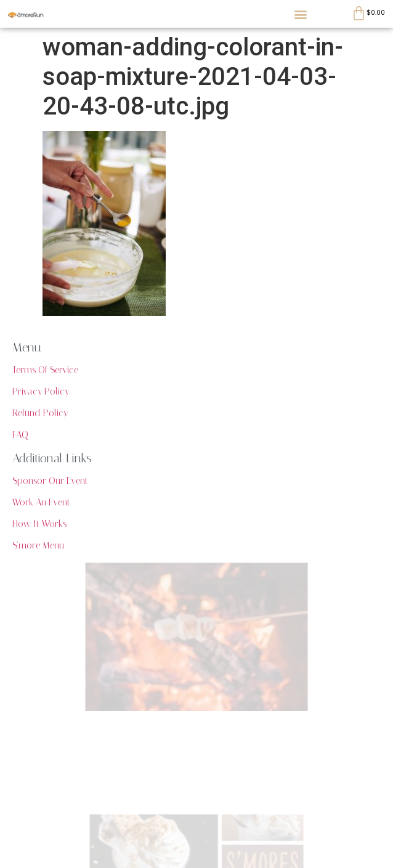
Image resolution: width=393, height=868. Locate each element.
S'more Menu (38, 545)
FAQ (20, 435)
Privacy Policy (41, 392)
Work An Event (41, 502)
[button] (300, 14)
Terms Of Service (45, 370)
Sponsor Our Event (50, 481)
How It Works (39, 524)
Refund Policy (40, 413)
